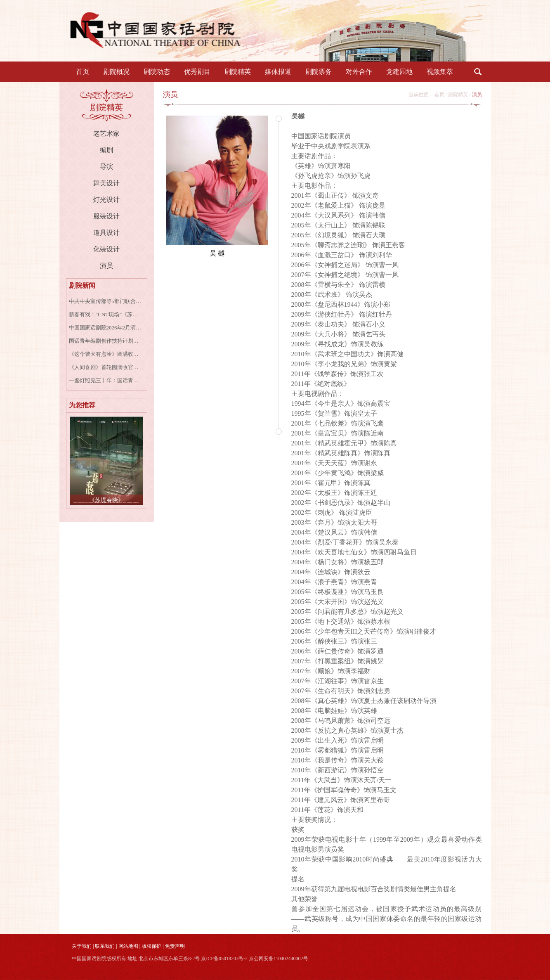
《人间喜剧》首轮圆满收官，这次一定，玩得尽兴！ (105, 367)
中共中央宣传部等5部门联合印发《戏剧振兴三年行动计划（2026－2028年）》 (105, 301)
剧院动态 (157, 72)
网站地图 (128, 946)
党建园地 (399, 72)
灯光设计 (106, 200)
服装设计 (106, 216)
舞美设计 (106, 183)
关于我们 (82, 946)
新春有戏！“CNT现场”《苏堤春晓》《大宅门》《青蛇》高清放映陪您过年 (105, 314)
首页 (83, 72)
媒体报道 (278, 72)
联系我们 (105, 946)
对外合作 (359, 72)
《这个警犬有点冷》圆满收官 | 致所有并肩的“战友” (105, 354)
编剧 (106, 150)
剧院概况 (116, 72)
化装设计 (106, 249)
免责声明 (175, 946)
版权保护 (151, 946)
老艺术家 (106, 134)
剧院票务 (319, 72)
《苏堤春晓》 (106, 500)
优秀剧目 (197, 72)
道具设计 (106, 233)
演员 (106, 266)
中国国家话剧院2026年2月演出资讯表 (105, 328)
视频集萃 (440, 72)
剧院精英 (238, 72)
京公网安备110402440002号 (279, 959)
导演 (106, 167)
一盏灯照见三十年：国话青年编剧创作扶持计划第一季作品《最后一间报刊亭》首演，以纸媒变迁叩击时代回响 (105, 380)
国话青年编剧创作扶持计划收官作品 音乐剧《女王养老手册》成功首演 (105, 341)
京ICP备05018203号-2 (224, 959)
